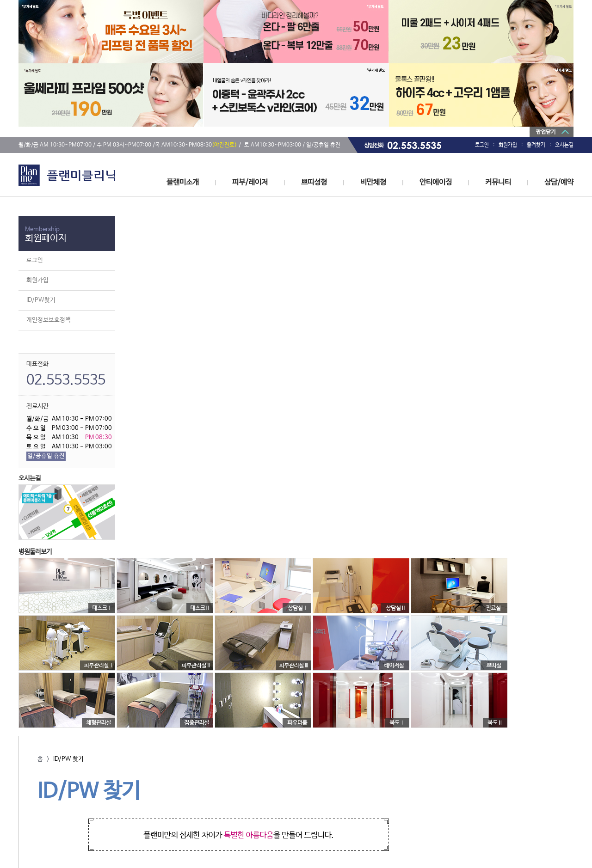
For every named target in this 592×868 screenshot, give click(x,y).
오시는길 (564, 145)
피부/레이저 (250, 182)
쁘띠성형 (314, 182)
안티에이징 (436, 182)
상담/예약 (559, 182)
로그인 (482, 145)
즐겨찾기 (536, 145)
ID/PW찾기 (41, 300)
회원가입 (508, 145)
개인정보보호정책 (49, 320)
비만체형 (373, 182)
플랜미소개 (183, 182)
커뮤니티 (498, 182)
